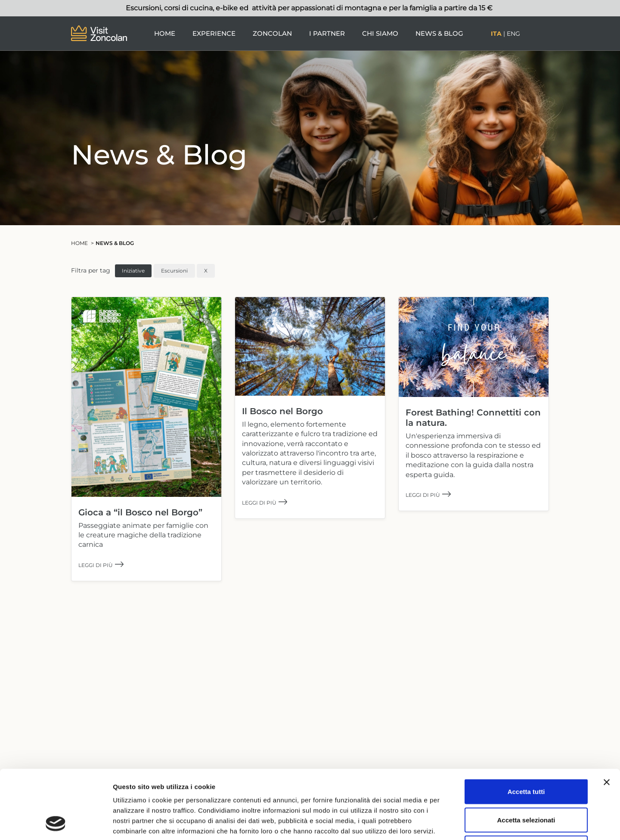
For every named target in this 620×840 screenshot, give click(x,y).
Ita (496, 34)
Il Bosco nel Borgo (282, 411)
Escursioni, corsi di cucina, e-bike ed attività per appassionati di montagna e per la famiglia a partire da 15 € (310, 8)
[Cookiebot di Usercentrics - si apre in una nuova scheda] (56, 823)
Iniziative (133, 271)
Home (165, 33)
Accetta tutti (526, 727)
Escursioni (174, 271)
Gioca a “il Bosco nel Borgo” (140, 512)
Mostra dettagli (453, 823)
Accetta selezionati (526, 755)
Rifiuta (526, 783)
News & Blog (439, 33)
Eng (513, 34)
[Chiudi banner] (607, 718)
